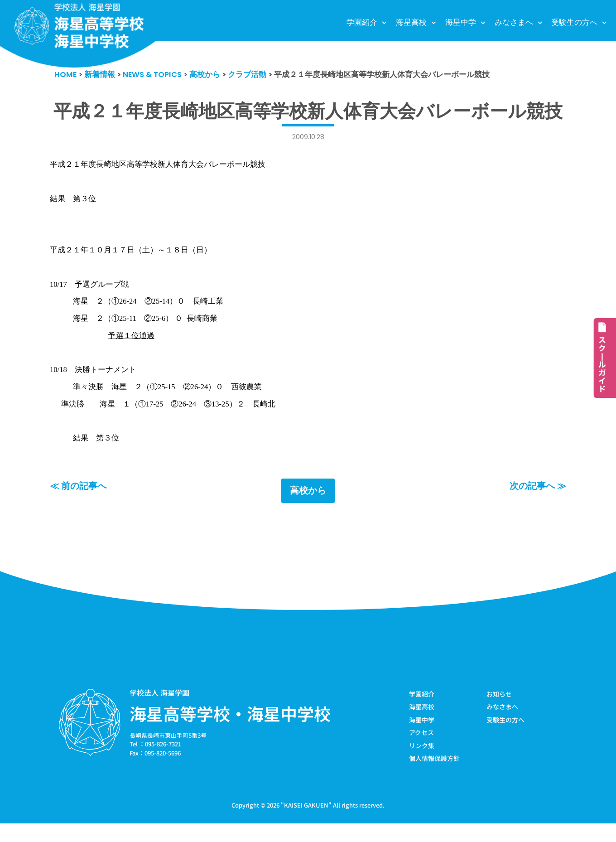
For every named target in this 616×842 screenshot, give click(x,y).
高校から (308, 508)
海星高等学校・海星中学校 (230, 731)
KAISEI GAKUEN (306, 823)
